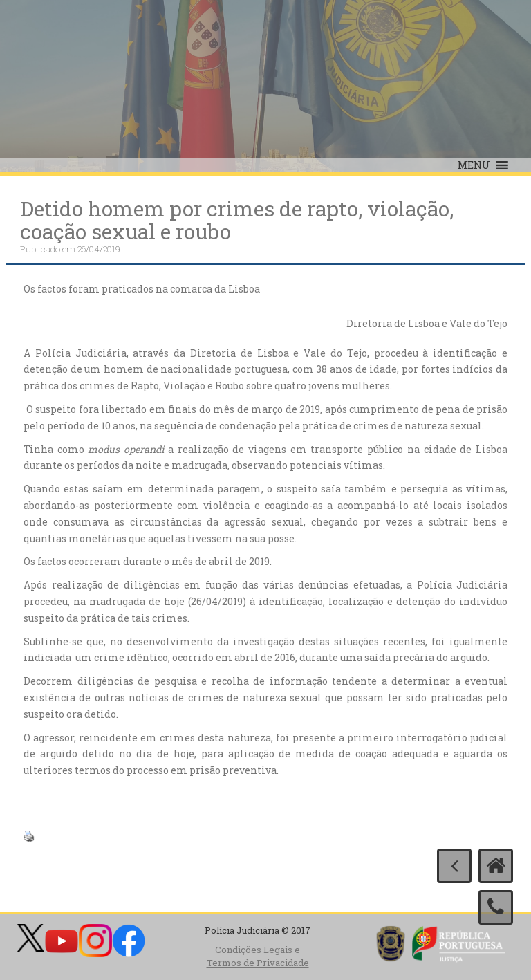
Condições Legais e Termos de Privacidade (258, 956)
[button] (474, 165)
